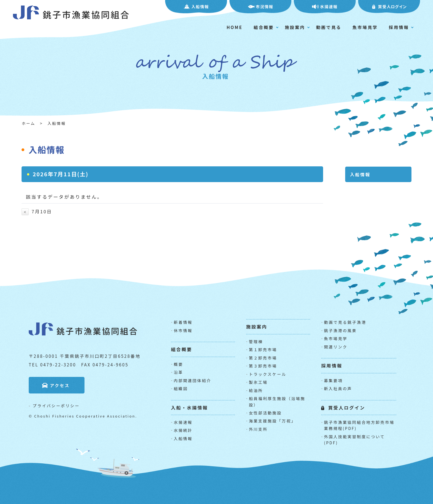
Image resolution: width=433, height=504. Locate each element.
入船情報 (183, 439)
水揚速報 (183, 422)
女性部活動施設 (265, 413)
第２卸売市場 (263, 358)
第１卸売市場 (263, 350)
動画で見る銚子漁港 (345, 322)
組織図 (181, 389)
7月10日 (37, 211)
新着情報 (183, 322)
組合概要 (264, 27)
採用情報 (399, 27)
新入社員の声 (338, 389)
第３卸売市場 (263, 366)
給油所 (256, 390)
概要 (178, 364)
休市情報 (183, 330)
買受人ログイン (347, 408)
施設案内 (295, 27)
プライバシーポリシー (56, 406)
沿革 (178, 372)
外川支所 (258, 429)
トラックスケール (268, 374)
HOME (235, 27)
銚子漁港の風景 (340, 330)
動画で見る (329, 27)
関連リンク (336, 347)
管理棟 (256, 342)
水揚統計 (183, 430)
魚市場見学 (365, 27)
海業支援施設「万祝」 (272, 421)
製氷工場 (258, 382)
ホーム (28, 123)
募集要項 (333, 380)
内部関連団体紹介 (192, 380)
